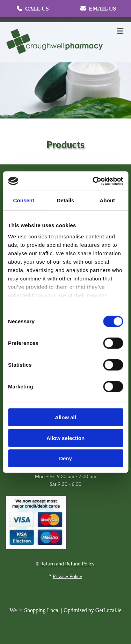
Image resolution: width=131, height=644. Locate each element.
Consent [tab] (24, 200)
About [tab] (107, 200)
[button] (33, 9)
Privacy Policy (67, 576)
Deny (65, 458)
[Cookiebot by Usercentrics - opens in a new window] (93, 181)
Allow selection (65, 438)
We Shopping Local (35, 610)
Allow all (65, 417)
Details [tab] (66, 200)
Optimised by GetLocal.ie (93, 610)
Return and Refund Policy (67, 564)
